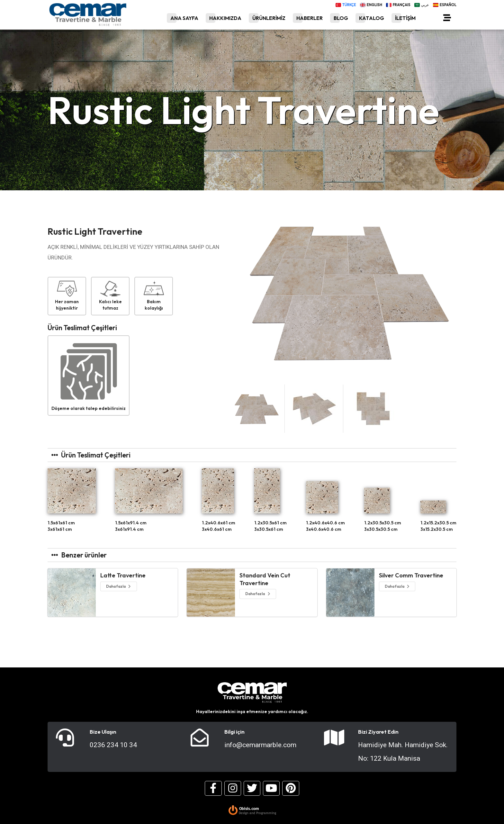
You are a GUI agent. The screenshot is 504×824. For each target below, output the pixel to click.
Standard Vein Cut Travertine (265, 579)
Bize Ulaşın (103, 732)
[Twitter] (252, 788)
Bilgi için (234, 732)
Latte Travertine (123, 575)
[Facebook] (213, 788)
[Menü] (447, 19)
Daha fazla (119, 586)
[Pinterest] (291, 788)
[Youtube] (271, 788)
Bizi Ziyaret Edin (378, 732)
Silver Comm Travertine (411, 575)
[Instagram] (233, 788)
